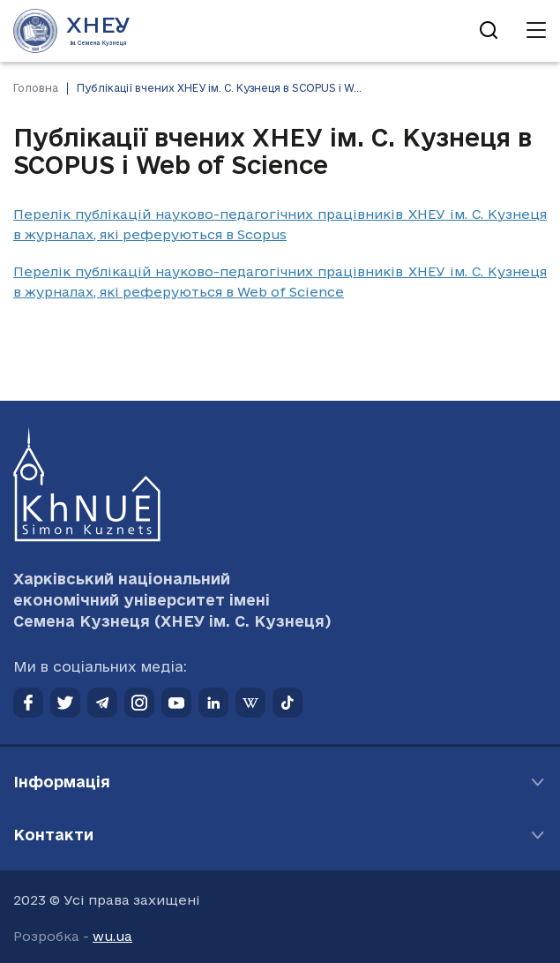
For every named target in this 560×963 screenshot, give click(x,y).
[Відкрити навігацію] (536, 31)
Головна (36, 88)
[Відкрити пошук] (489, 31)
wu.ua (112, 936)
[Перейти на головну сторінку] (72, 31)
